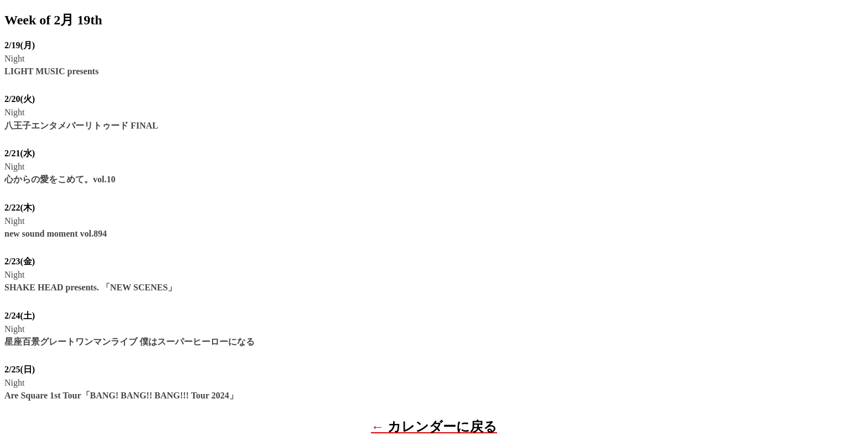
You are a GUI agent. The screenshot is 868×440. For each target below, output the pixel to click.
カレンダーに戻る (442, 427)
